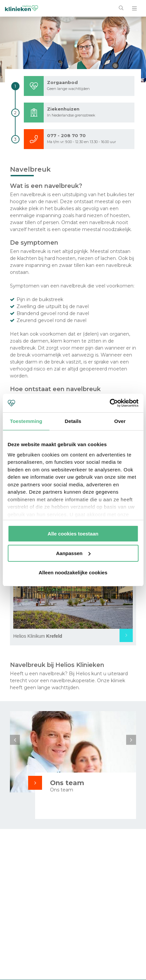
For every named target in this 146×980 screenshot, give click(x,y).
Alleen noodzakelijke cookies (73, 572)
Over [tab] (120, 421)
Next (131, 740)
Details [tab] (73, 421)
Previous (15, 740)
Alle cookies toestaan (73, 534)
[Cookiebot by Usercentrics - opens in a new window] (109, 403)
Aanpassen (73, 553)
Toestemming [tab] (26, 421)
